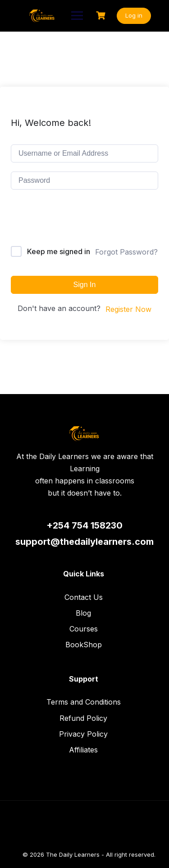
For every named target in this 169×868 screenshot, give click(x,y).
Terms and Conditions (84, 702)
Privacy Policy (83, 734)
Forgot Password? (126, 252)
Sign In (85, 285)
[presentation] (72, 220)
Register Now (128, 309)
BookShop (84, 645)
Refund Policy (83, 718)
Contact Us (84, 597)
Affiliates (83, 750)
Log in (134, 15)
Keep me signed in (59, 251)
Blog (83, 613)
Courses (84, 629)
